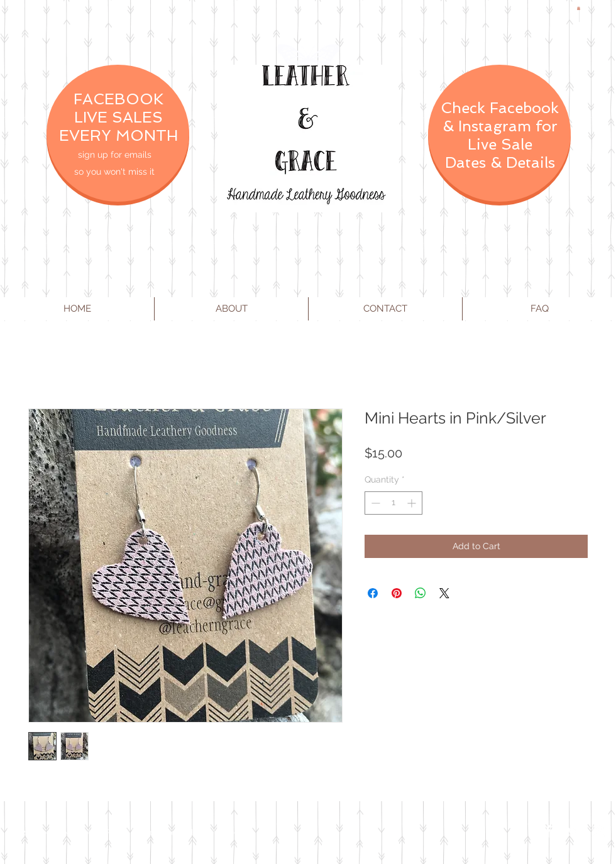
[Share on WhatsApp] (421, 593)
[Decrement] (374, 503)
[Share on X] (444, 593)
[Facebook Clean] (548, 831)
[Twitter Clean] (573, 831)
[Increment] (413, 503)
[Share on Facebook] (373, 593)
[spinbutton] (393, 503)
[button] (579, 8)
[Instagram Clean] (598, 831)
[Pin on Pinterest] (397, 593)
